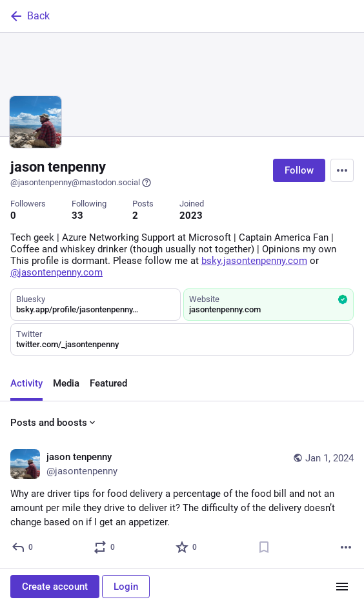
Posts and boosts (54, 423)
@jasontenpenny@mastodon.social (81, 183)
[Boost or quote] (105, 547)
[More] (346, 547)
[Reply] (23, 547)
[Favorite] (187, 547)
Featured (108, 383)
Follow (299, 170)
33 (77, 216)
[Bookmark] (264, 547)
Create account (55, 587)
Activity (26, 383)
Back (29, 16)
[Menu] (342, 170)
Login (126, 587)
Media (66, 383)
